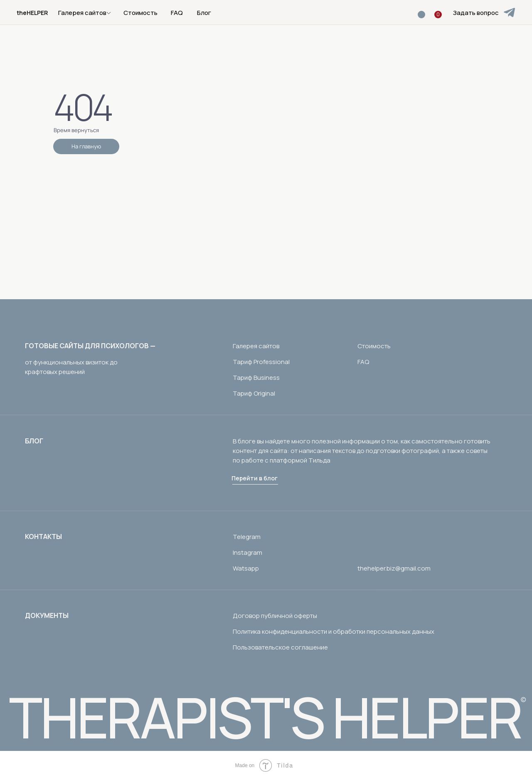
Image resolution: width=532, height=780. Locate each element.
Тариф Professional (261, 362)
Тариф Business (256, 378)
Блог (204, 13)
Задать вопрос (476, 13)
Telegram (247, 537)
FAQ (177, 13)
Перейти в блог (255, 478)
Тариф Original (254, 393)
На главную (86, 146)
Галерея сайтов (256, 346)
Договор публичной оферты (275, 616)
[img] (509, 12)
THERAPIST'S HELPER (265, 717)
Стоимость (140, 13)
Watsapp (246, 568)
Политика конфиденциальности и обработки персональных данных (334, 631)
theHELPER (32, 13)
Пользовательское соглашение (280, 647)
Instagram (248, 552)
